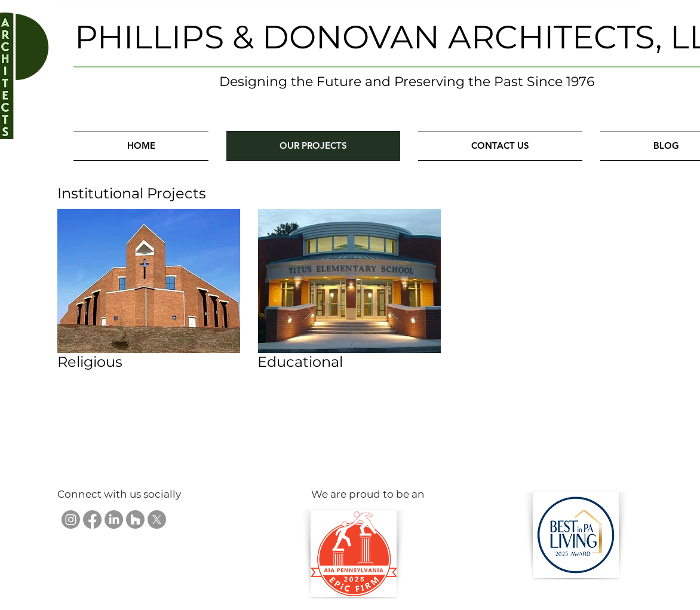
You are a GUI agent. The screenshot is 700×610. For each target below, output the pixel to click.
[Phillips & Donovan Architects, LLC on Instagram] (71, 519)
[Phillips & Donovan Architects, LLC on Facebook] (92, 519)
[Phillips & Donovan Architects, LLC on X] (157, 519)
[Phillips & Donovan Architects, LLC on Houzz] (135, 519)
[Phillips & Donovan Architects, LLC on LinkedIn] (114, 519)
